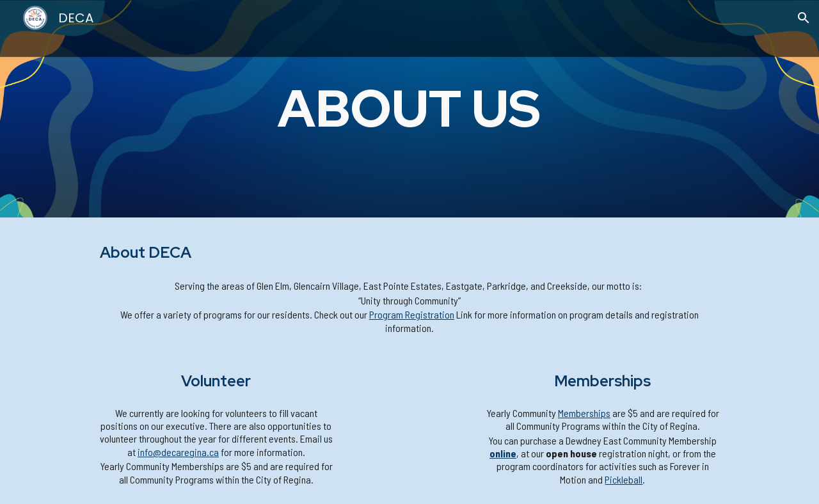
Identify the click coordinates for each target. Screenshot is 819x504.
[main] (410, 109)
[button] (804, 18)
